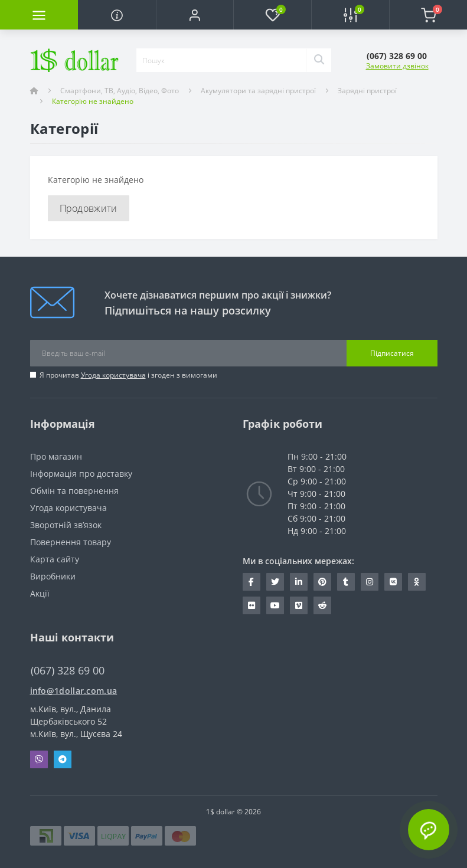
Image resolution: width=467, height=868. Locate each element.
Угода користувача (113, 375)
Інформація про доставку (81, 474)
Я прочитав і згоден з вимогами (128, 375)
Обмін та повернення (74, 491)
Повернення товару (71, 542)
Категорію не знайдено (93, 101)
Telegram (63, 759)
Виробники (53, 576)
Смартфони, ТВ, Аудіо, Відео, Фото (120, 91)
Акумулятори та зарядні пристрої (258, 91)
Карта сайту (55, 559)
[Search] (319, 60)
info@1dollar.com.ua (74, 691)
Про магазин (56, 456)
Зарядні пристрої (367, 91)
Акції (40, 593)
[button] (195, 15)
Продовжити (89, 208)
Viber (39, 759)
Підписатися (392, 353)
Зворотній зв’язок (66, 525)
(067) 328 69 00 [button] (68, 671)
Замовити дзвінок (397, 66)
